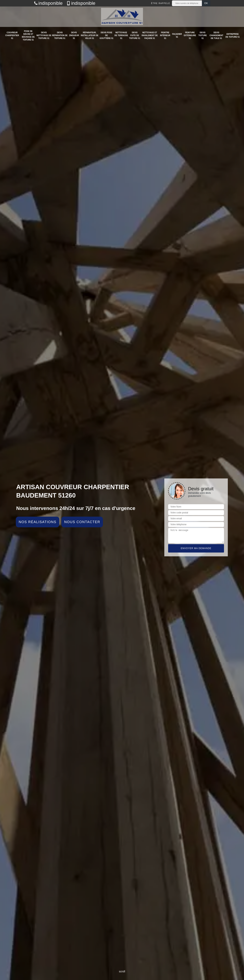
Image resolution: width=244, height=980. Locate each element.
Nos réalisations (38, 522)
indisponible (48, 3)
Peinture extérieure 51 (190, 35)
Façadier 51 (177, 36)
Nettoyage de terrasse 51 (121, 35)
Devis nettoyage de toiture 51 (44, 35)
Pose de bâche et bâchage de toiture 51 (28, 36)
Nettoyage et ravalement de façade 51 (150, 35)
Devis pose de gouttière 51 (106, 35)
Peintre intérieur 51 (165, 35)
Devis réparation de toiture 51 (60, 35)
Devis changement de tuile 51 (216, 35)
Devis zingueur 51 (74, 35)
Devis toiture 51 (203, 35)
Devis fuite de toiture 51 (135, 35)
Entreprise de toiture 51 (233, 36)
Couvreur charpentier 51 (12, 35)
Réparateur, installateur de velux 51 (90, 35)
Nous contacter (82, 522)
